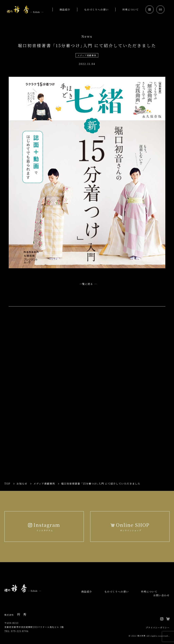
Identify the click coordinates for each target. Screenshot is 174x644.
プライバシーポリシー (158, 627)
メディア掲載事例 (87, 55)
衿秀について (130, 10)
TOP (7, 484)
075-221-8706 (20, 631)
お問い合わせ (161, 595)
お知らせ (22, 484)
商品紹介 (65, 10)
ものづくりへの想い (96, 10)
